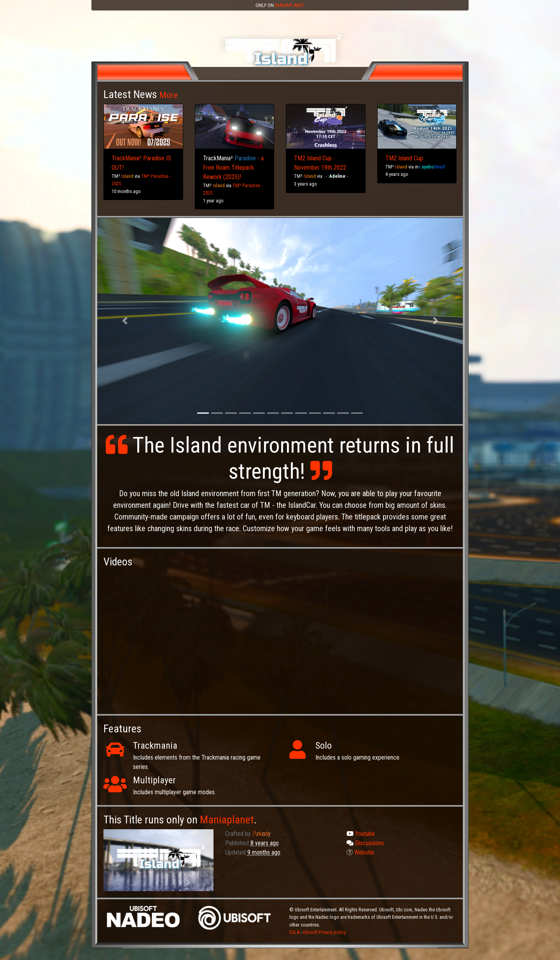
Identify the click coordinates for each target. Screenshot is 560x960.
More (169, 95)
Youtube (361, 834)
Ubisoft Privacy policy (324, 932)
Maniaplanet (290, 5)
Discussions (365, 843)
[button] (125, 321)
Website (360, 852)
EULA (295, 932)
